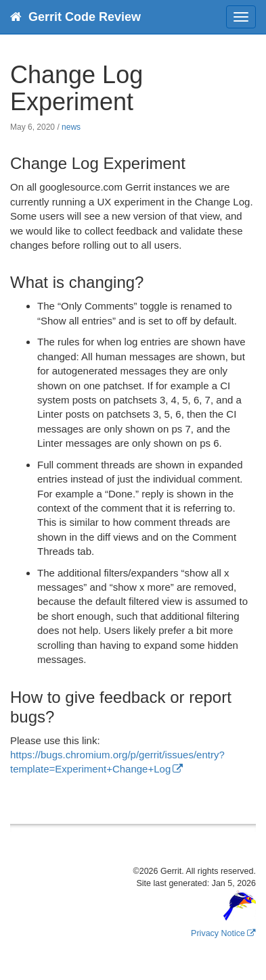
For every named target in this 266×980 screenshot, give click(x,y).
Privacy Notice (218, 933)
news (71, 127)
